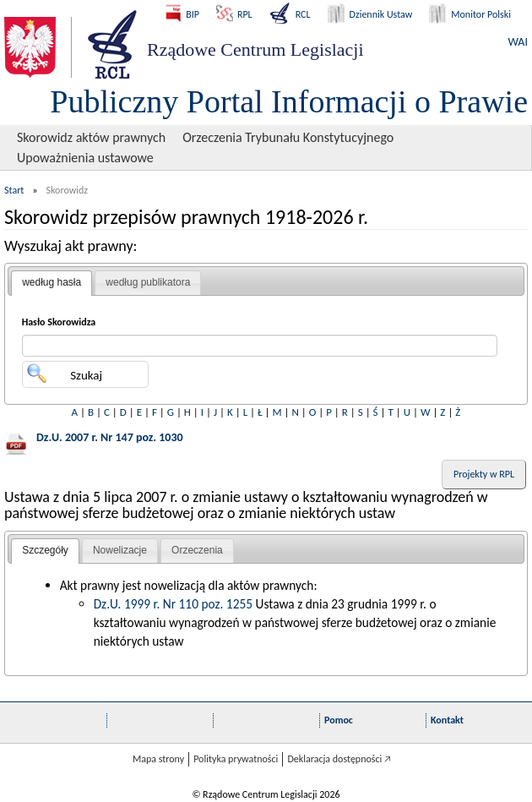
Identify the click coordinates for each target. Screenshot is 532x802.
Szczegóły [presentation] (45, 550)
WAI (518, 42)
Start (14, 190)
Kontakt (447, 720)
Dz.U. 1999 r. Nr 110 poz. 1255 (173, 604)
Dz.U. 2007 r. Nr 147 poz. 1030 (110, 437)
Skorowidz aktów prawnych (91, 137)
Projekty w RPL (484, 474)
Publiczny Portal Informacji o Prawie (289, 101)
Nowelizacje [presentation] (120, 550)
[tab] (52, 283)
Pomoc (339, 720)
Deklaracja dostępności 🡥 (339, 759)
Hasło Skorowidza (59, 322)
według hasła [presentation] (52, 282)
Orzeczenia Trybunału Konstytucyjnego (288, 137)
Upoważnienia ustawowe (85, 158)
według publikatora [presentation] (148, 282)
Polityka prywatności (236, 759)
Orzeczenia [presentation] (197, 550)
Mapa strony (158, 759)
